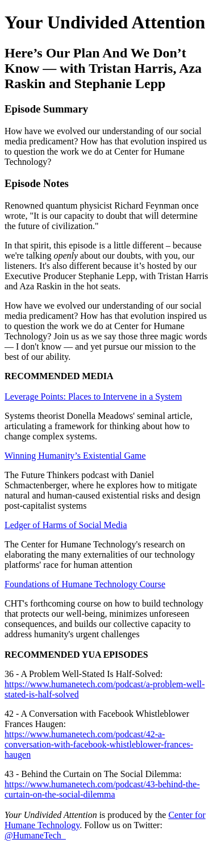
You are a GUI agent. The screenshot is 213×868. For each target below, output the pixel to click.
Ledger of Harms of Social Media (66, 525)
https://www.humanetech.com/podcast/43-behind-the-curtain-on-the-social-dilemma (102, 789)
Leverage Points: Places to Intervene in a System (93, 396)
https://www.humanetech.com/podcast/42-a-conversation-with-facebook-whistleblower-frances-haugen (99, 744)
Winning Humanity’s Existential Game (75, 456)
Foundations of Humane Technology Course (85, 584)
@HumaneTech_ (35, 835)
